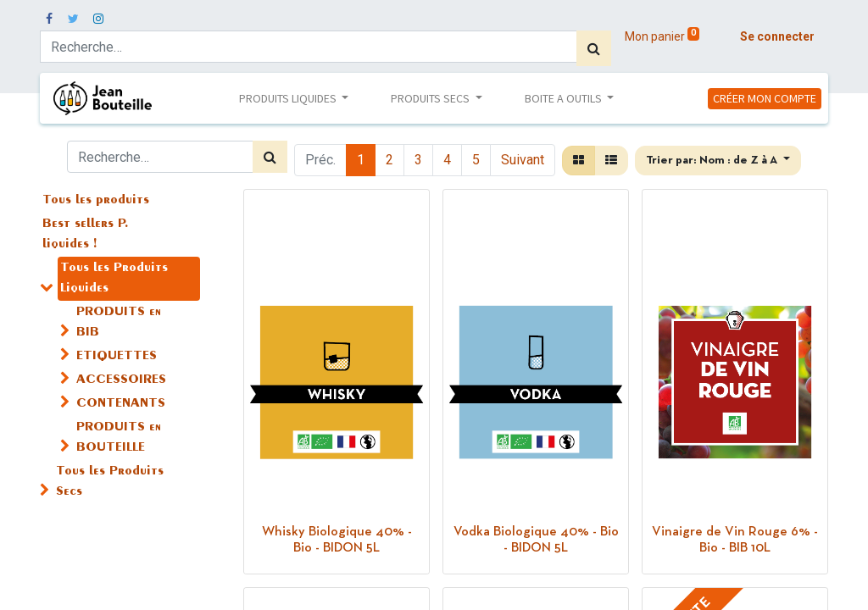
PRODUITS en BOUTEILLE (119, 438)
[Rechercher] (594, 48)
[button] (718, 161)
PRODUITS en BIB (119, 323)
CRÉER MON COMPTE (765, 98)
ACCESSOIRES (121, 380)
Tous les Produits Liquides (114, 279)
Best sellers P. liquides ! (86, 235)
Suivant (523, 160)
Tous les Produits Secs (110, 482)
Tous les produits (96, 201)
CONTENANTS (121, 404)
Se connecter (777, 36)
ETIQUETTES (117, 357)
